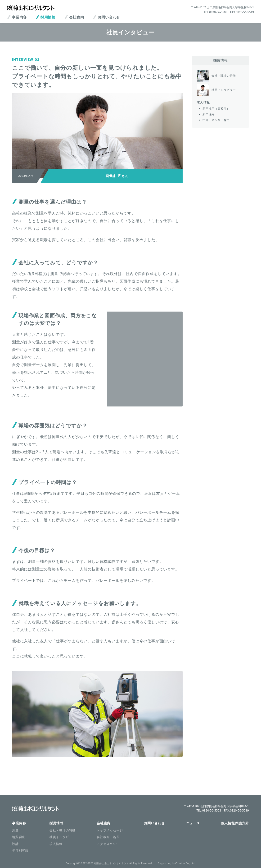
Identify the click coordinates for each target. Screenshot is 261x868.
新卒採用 (209, 114)
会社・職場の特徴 (63, 830)
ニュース (193, 823)
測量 (15, 830)
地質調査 (19, 837)
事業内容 (19, 17)
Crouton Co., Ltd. (185, 863)
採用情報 (48, 17)
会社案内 (77, 17)
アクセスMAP (107, 844)
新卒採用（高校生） (216, 109)
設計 (15, 844)
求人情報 (203, 102)
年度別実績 (20, 850)
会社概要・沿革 (108, 837)
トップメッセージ (110, 830)
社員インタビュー (63, 837)
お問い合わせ (109, 17)
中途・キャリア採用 (216, 120)
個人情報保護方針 (235, 823)
